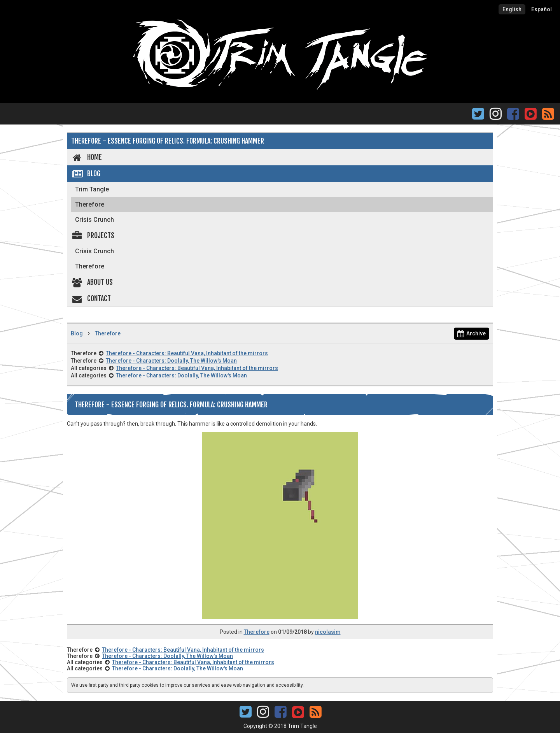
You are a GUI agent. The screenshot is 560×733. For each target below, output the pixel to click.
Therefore (90, 204)
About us (92, 282)
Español (542, 9)
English (512, 9)
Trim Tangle (92, 189)
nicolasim (328, 632)
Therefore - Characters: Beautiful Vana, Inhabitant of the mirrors (187, 353)
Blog (86, 174)
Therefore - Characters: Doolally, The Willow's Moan (171, 361)
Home (87, 157)
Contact (91, 298)
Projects (93, 235)
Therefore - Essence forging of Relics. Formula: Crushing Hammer (168, 141)
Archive (472, 333)
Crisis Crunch (94, 220)
